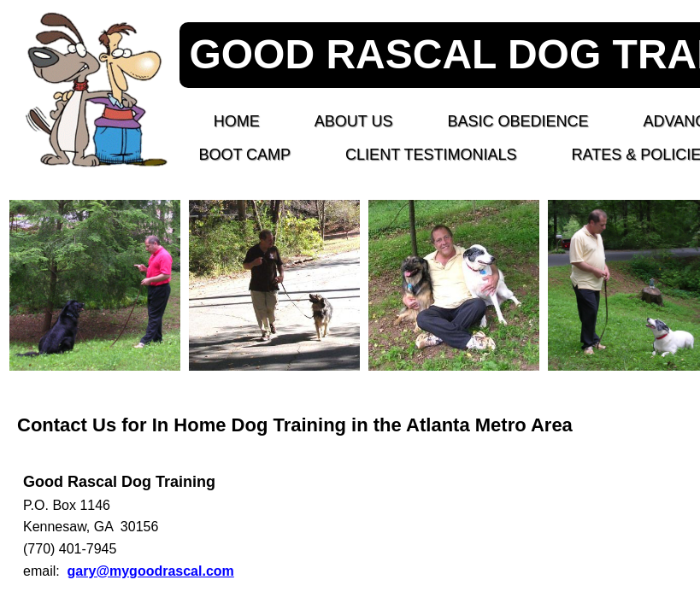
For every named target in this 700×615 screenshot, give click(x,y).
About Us (354, 121)
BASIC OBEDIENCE (518, 121)
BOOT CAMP (244, 155)
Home (237, 121)
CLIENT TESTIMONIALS (431, 155)
